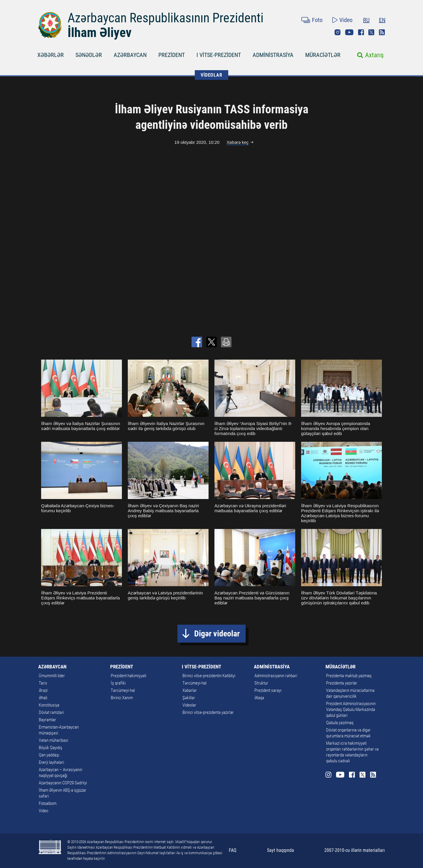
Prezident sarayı (268, 690)
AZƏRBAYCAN (130, 55)
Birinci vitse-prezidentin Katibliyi (209, 676)
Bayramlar (47, 720)
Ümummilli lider (52, 676)
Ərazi (43, 690)
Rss (382, 32)
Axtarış (374, 55)
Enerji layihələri (51, 762)
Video (346, 20)
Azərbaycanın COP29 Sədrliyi (63, 783)
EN (382, 20)
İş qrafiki (118, 683)
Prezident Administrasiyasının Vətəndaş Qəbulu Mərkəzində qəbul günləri (351, 709)
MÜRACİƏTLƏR (323, 55)
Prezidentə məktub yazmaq (349, 676)
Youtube (349, 32)
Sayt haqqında (281, 850)
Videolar (189, 705)
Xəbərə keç (237, 142)
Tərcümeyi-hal (123, 690)
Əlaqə (259, 698)
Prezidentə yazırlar (342, 683)
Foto (317, 20)
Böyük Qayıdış (51, 748)
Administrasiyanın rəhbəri (276, 676)
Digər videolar (217, 634)
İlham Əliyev (100, 33)
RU (366, 20)
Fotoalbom (48, 803)
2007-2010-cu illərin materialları (355, 850)
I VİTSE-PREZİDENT (219, 55)
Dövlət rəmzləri (51, 712)
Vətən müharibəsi (53, 740)
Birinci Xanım (122, 698)
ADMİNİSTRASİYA (273, 55)
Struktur (261, 683)
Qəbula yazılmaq (340, 723)
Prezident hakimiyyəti (129, 676)
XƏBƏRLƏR (51, 55)
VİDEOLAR (211, 75)
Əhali (43, 698)
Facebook (361, 32)
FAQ (233, 850)
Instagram (338, 32)
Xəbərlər (190, 690)
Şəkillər (189, 698)
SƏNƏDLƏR (89, 55)
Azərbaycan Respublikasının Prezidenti (166, 18)
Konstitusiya (49, 705)
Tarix (43, 683)
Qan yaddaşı (49, 755)
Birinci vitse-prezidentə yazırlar (208, 712)
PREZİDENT (172, 55)
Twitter (371, 32)
